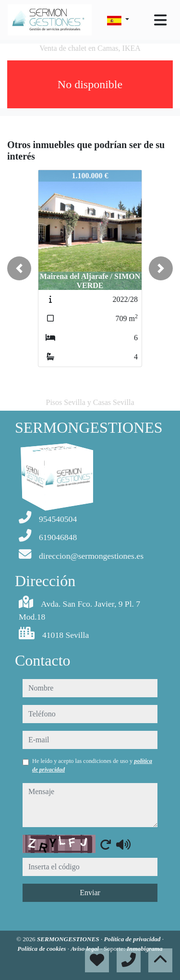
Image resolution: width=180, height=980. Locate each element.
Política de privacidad (133, 939)
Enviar (90, 893)
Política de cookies (42, 949)
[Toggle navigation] (160, 20)
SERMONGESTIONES (69, 939)
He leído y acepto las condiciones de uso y (92, 765)
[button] (19, 268)
